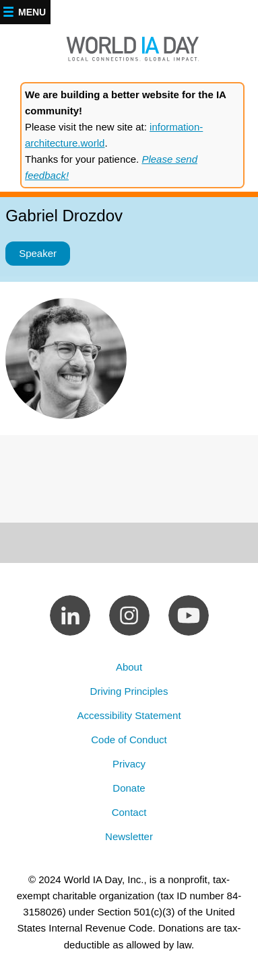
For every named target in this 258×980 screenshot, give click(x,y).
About (129, 667)
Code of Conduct (129, 740)
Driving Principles (129, 691)
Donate (129, 788)
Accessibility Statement (129, 715)
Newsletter (129, 836)
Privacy (129, 764)
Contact (129, 812)
